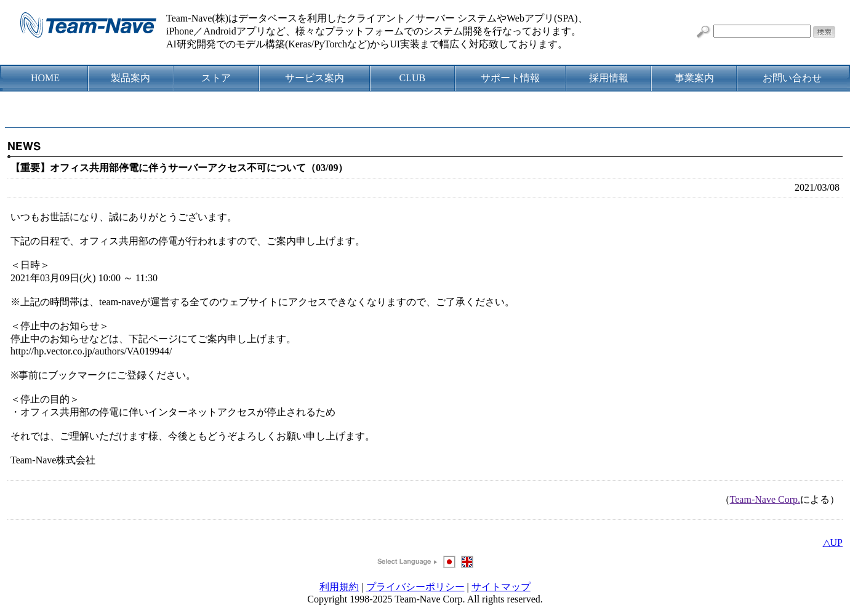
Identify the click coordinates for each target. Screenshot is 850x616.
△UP (833, 542)
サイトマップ (501, 587)
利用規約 (339, 587)
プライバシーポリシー (415, 587)
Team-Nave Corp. (765, 499)
